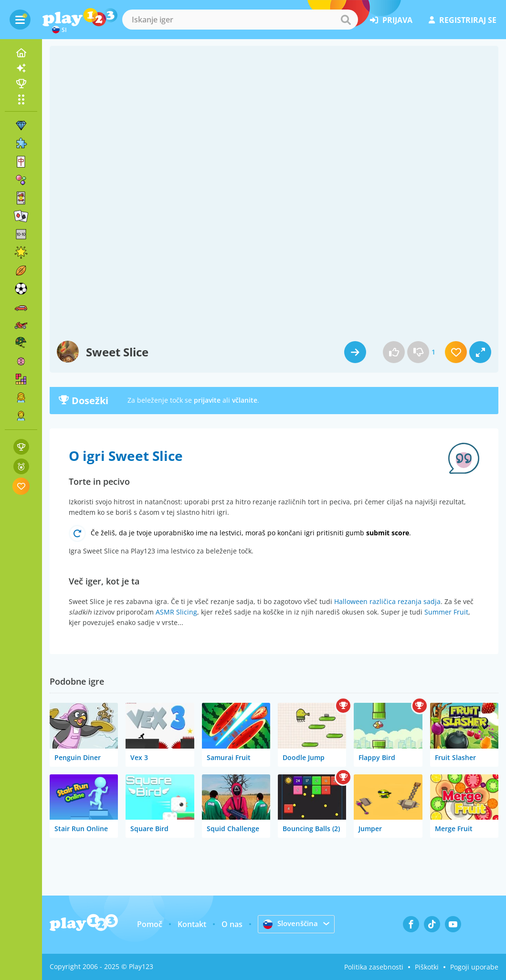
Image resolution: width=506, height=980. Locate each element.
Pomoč (149, 924)
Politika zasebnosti (374, 967)
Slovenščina (291, 924)
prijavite (207, 400)
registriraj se (463, 20)
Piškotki (427, 967)
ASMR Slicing (176, 612)
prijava (391, 20)
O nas (231, 924)
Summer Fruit (446, 612)
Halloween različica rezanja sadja (387, 601)
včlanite (245, 400)
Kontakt (191, 924)
